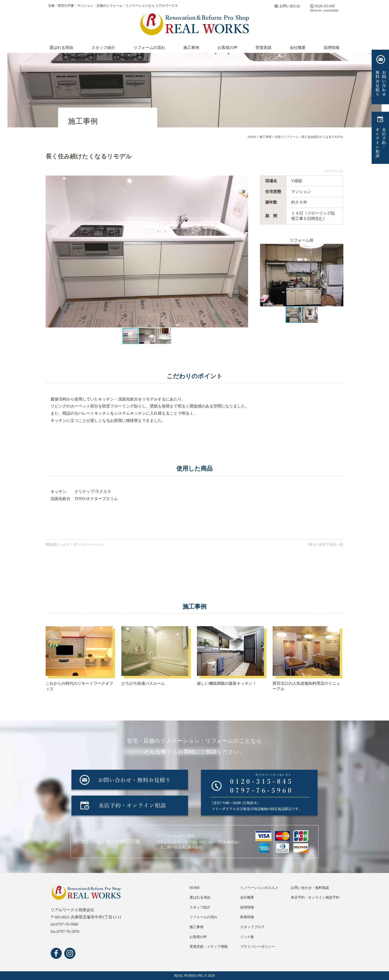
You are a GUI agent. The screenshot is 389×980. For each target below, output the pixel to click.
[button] (244, 252)
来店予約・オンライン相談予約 (315, 897)
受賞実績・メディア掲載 (209, 947)
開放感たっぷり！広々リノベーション (75, 545)
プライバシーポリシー (258, 947)
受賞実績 (263, 48)
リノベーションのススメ (259, 888)
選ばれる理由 (61, 48)
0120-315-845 (325, 6)
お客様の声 (227, 48)
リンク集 (247, 937)
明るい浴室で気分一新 (326, 545)
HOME (195, 888)
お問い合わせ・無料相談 (310, 888)
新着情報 (247, 917)
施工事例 (191, 48)
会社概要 (298, 48)
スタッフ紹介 (103, 48)
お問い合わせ (290, 6)
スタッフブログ (252, 927)
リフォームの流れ (149, 48)
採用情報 (332, 48)
